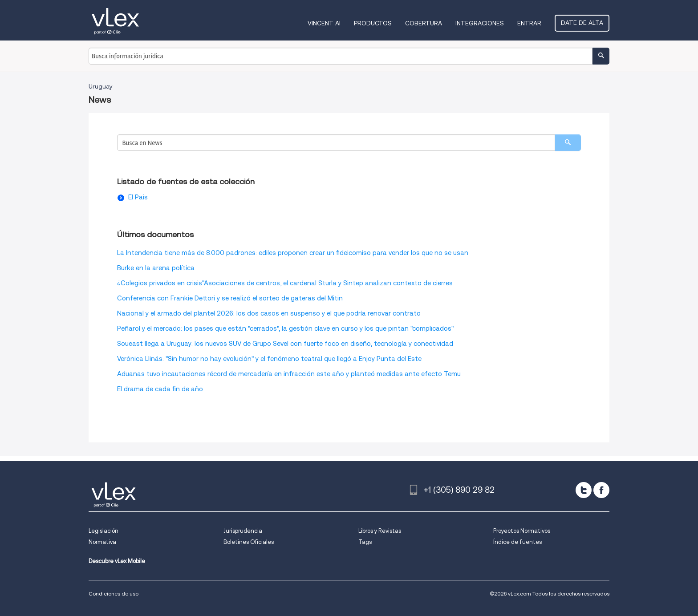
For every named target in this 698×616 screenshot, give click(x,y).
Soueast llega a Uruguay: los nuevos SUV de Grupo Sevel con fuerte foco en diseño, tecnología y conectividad (285, 344)
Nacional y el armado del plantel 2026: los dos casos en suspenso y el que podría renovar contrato (269, 313)
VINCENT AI (324, 23)
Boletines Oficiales (249, 542)
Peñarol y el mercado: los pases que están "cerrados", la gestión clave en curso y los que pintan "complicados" (285, 328)
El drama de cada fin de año (160, 389)
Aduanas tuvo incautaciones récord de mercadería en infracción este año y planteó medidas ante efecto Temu (289, 374)
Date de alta (582, 23)
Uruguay (101, 86)
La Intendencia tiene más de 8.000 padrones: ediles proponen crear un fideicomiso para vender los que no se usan (293, 253)
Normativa (102, 542)
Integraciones (480, 23)
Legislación (103, 531)
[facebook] (601, 490)
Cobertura (424, 23)
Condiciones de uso (114, 594)
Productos (373, 23)
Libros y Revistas (380, 531)
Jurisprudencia (243, 531)
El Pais (138, 197)
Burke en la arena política (156, 268)
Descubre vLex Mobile (117, 561)
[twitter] (584, 490)
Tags (365, 542)
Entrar (529, 23)
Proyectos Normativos (522, 531)
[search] (568, 143)
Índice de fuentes (517, 542)
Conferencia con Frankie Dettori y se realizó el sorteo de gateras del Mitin (230, 298)
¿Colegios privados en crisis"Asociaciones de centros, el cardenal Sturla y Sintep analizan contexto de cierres (285, 283)
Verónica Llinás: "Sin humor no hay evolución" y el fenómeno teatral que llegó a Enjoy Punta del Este (269, 359)
